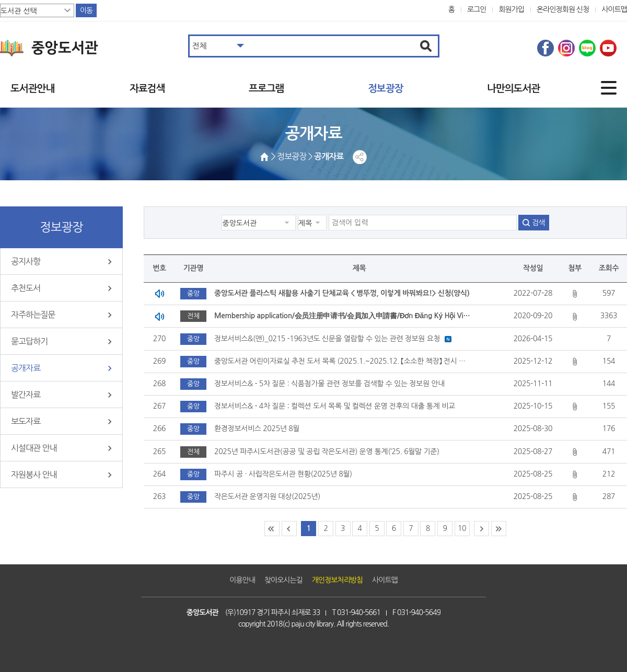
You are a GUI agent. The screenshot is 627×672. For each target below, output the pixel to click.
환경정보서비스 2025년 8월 (257, 428)
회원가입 (511, 9)
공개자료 (26, 368)
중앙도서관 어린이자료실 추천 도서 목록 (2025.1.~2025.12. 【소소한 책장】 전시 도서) (343, 361)
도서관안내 (32, 89)
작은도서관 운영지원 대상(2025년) (267, 496)
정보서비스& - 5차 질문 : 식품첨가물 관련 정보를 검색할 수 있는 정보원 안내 (329, 384)
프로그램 (266, 89)
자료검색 (147, 89)
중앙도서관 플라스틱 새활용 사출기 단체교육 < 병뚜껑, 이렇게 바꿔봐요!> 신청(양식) (342, 293)
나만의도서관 (513, 89)
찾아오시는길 (283, 580)
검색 (538, 223)
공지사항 (26, 261)
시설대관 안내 (34, 448)
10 (462, 528)
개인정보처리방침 (337, 580)
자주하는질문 (33, 315)
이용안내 (242, 580)
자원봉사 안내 (34, 474)
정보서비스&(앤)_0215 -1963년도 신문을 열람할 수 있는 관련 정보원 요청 (327, 339)
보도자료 (26, 421)
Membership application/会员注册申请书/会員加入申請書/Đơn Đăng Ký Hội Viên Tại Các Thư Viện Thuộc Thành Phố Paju (343, 316)
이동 (86, 10)
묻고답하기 (29, 341)
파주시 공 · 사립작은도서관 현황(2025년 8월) (283, 474)
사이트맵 (614, 9)
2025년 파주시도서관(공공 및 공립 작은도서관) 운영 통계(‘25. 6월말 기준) (327, 451)
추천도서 (26, 288)
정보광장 (385, 89)
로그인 (477, 9)
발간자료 (26, 395)
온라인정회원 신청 (563, 9)
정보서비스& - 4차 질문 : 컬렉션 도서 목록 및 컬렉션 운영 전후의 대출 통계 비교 (335, 406)
